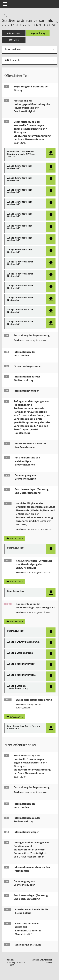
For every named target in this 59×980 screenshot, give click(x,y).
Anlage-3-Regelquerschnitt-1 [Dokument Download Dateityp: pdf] (21, 664)
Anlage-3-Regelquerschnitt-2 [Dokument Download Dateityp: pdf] (21, 675)
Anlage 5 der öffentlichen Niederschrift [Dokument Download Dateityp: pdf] (20, 203)
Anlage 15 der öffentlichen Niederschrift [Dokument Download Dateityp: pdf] (20, 323)
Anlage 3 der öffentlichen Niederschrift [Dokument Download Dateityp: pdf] (20, 179)
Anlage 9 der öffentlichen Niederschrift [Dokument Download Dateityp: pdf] (20, 251)
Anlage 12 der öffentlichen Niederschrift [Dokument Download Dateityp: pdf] (20, 287)
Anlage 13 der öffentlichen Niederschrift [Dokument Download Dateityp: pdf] (20, 299)
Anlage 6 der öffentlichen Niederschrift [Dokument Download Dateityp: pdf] (20, 215)
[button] (51, 153)
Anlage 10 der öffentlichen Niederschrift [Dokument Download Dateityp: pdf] (20, 263)
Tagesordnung (38, 33)
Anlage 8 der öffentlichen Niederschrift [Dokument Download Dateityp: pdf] (20, 239)
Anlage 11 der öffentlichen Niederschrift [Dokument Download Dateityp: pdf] (20, 275)
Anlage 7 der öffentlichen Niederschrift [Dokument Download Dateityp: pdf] (20, 227)
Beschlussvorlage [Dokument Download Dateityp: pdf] (16, 548)
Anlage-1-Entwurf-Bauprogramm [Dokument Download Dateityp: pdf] (23, 642)
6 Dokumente (13, 60)
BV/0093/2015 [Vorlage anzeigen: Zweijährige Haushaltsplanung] (16, 717)
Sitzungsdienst (46, 961)
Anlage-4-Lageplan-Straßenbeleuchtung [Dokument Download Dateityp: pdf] (17, 687)
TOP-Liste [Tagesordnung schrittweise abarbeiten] (14, 40)
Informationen (14, 33)
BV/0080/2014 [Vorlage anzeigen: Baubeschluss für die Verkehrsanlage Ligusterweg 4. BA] (16, 621)
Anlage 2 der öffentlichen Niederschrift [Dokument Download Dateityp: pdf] (20, 167)
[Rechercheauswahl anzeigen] (5, 15)
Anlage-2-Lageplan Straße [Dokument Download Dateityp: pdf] (20, 653)
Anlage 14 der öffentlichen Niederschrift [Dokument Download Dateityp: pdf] (20, 311)
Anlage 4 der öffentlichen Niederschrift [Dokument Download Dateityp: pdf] (20, 191)
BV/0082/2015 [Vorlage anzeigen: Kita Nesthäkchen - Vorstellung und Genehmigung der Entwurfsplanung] (16, 582)
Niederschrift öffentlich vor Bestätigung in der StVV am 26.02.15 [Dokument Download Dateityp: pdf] (21, 154)
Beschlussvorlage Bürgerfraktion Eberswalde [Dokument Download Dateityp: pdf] (24, 728)
